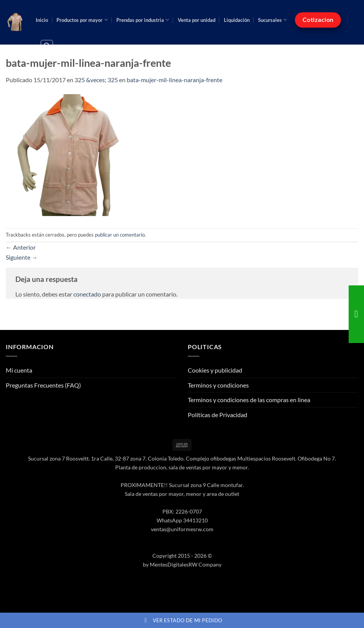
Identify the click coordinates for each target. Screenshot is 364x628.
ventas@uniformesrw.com (182, 529)
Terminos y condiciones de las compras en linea (249, 400)
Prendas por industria (143, 20)
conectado (87, 294)
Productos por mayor (82, 20)
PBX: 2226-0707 (182, 511)
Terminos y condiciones (218, 385)
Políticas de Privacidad (218, 415)
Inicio (42, 20)
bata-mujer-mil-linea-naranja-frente (175, 80)
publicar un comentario (120, 235)
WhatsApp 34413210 (182, 520)
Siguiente (22, 257)
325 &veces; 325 (96, 80)
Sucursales (272, 20)
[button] (47, 46)
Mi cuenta (19, 370)
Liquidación (237, 20)
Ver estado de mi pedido (182, 620)
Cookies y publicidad (215, 370)
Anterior (21, 247)
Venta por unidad (197, 20)
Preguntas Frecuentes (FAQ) (43, 385)
